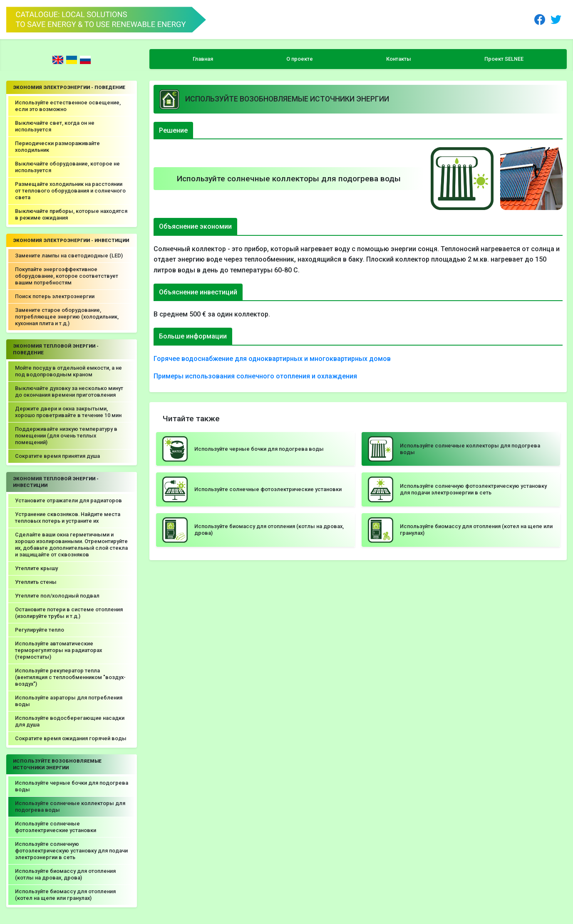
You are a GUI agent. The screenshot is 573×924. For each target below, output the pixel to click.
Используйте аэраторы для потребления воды (69, 701)
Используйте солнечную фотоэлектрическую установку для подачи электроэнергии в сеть (71, 851)
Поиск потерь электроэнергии (55, 296)
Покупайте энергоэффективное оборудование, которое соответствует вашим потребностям (67, 276)
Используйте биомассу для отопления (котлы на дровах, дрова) (65, 874)
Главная (203, 59)
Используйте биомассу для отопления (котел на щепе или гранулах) (65, 895)
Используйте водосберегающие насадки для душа (70, 721)
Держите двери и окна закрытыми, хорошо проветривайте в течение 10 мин (68, 412)
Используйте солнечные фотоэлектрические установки (56, 827)
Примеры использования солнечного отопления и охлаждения (255, 376)
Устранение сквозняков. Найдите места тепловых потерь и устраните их (68, 518)
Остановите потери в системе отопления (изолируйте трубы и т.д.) (69, 613)
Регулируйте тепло (40, 630)
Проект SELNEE (504, 59)
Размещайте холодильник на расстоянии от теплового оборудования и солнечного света (70, 191)
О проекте (300, 59)
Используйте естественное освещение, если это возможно (68, 106)
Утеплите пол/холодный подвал (57, 596)
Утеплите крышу (36, 568)
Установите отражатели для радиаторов (68, 500)
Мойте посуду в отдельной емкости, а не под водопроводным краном (68, 371)
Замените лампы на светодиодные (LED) (69, 256)
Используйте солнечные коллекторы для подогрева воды (70, 807)
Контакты (399, 59)
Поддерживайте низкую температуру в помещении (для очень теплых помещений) (66, 436)
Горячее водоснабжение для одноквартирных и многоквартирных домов (272, 359)
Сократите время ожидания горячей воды (71, 738)
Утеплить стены (36, 582)
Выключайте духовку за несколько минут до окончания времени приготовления (69, 392)
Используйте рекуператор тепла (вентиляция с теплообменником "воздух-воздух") (70, 677)
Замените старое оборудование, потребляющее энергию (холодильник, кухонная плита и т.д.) (67, 317)
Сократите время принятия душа (57, 456)
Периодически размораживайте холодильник (57, 147)
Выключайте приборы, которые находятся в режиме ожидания (71, 214)
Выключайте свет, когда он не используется (55, 126)
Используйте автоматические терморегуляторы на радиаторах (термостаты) (58, 650)
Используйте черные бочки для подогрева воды (72, 786)
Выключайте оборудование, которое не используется (67, 167)
